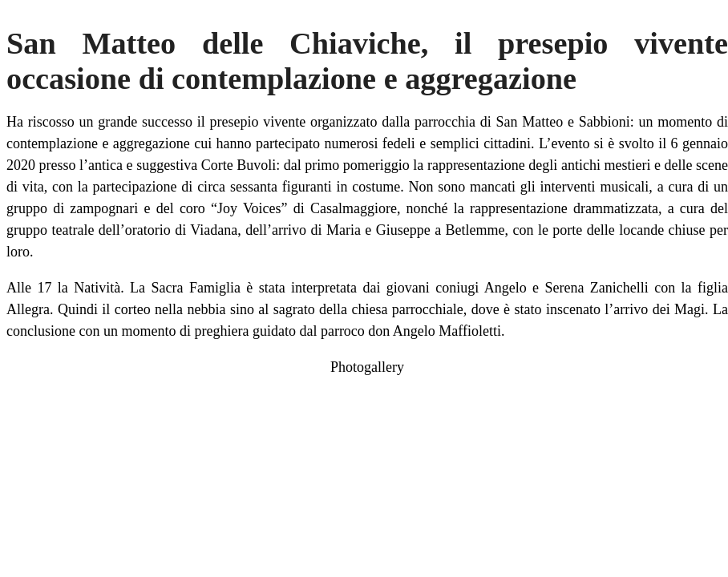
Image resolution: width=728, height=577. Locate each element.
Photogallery (367, 367)
